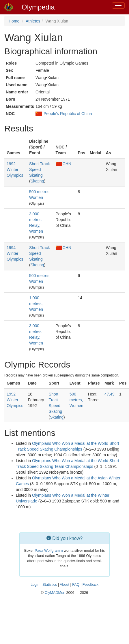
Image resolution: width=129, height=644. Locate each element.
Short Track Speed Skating (40, 170)
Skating (37, 181)
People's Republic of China (68, 114)
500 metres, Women (76, 400)
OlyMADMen (55, 593)
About (64, 585)
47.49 (110, 394)
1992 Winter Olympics (15, 170)
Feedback (90, 585)
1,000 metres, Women (36, 304)
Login (35, 585)
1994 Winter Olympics (15, 253)
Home (14, 21)
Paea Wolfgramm (49, 551)
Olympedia (38, 7)
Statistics (50, 585)
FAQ (76, 585)
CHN (63, 164)
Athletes (33, 21)
